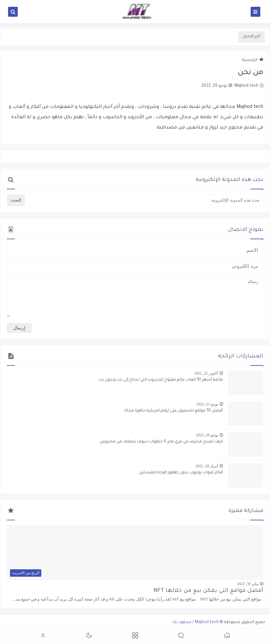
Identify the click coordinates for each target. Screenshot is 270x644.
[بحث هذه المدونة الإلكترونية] (145, 200)
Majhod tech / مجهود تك (195, 622)
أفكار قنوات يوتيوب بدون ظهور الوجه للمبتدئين (181, 473)
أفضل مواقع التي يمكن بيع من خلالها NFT (208, 591)
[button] (227, 636)
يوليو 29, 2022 (207, 435)
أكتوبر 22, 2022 (206, 373)
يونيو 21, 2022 (207, 404)
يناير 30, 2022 (248, 584)
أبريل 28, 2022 (207, 466)
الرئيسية (253, 60)
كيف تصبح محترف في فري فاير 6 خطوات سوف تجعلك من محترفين (161, 442)
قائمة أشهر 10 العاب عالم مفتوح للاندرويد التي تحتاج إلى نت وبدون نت (161, 380)
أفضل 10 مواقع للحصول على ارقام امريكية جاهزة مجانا (174, 411)
